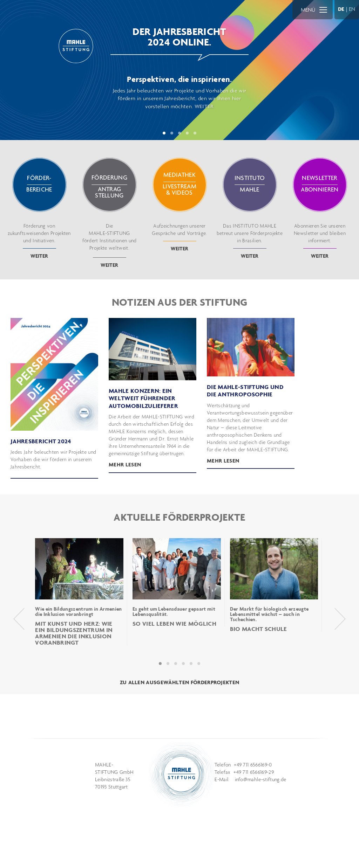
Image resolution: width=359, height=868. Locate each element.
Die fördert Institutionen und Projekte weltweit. (109, 240)
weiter (39, 256)
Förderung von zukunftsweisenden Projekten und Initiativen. (39, 236)
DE (341, 9)
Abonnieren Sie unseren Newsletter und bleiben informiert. (320, 236)
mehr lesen (125, 464)
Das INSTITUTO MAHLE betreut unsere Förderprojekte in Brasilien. (250, 236)
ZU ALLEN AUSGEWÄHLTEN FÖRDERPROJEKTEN (180, 682)
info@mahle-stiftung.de (261, 779)
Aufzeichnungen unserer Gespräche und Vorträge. (179, 232)
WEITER (204, 106)
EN (352, 9)
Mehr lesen (223, 461)
